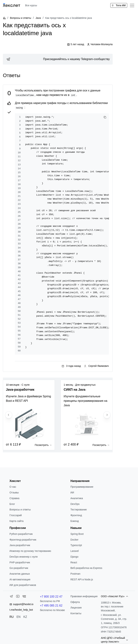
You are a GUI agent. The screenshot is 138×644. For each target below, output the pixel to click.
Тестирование (79, 510)
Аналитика (77, 498)
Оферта (75, 602)
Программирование (82, 487)
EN (19, 617)
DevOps (75, 504)
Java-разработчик (20, 545)
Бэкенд (75, 521)
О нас (13, 487)
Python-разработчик (21, 534)
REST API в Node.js (82, 579)
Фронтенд (76, 515)
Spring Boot (77, 534)
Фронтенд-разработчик (23, 540)
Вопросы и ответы (20, 18)
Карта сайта (17, 521)
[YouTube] (18, 597)
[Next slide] (107, 415)
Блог (12, 504)
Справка (14, 498)
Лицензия (76, 608)
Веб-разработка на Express (86, 568)
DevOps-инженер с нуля (24, 557)
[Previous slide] (9, 415)
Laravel (75, 551)
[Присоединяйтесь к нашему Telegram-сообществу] (58, 59)
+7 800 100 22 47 (51, 597)
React (74, 562)
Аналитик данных (20, 574)
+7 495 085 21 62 (51, 606)
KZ (25, 617)
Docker (74, 540)
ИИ (72, 493)
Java (38, 18)
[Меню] (132, 5)
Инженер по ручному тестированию (30, 551)
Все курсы (31, 5)
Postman (75, 574)
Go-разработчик (19, 568)
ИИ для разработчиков (23, 585)
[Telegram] (11, 597)
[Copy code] (105, 117)
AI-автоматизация (20, 579)
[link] (58, 59)
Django (74, 557)
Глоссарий (16, 515)
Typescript (76, 545)
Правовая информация (84, 596)
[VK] (24, 597)
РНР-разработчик (20, 562)
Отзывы (14, 493)
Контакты (76, 613)
